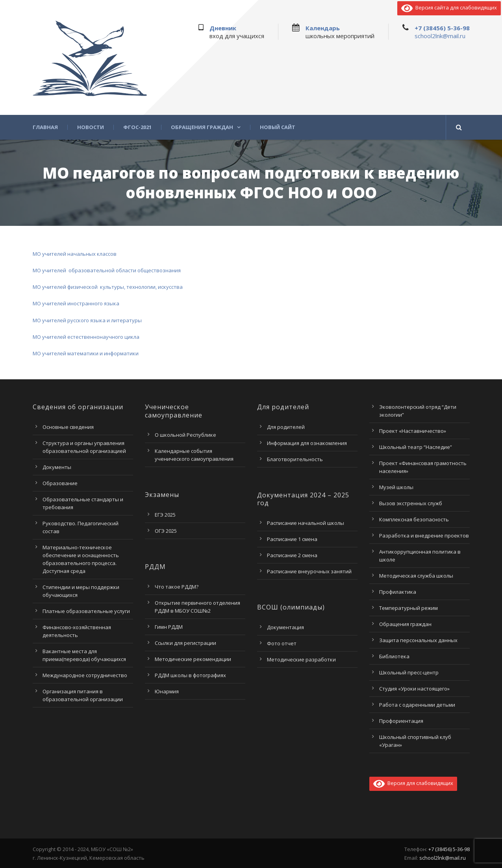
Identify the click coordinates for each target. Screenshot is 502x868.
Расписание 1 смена (292, 539)
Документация (285, 627)
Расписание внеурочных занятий (309, 571)
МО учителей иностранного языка (76, 303)
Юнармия (167, 691)
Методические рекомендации (193, 659)
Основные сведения (68, 427)
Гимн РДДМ (169, 627)
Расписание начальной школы (306, 523)
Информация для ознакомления (307, 443)
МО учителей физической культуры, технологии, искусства (108, 287)
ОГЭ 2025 (166, 531)
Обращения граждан (202, 127)
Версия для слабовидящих (413, 783)
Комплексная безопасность (414, 519)
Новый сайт (278, 127)
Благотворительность (295, 459)
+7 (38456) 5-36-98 (442, 28)
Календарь (323, 28)
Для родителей (286, 427)
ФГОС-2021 (137, 127)
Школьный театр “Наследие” (416, 447)
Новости (91, 127)
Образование (60, 483)
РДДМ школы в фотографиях (190, 675)
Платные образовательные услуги (86, 611)
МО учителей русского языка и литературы (87, 320)
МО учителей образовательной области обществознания (107, 270)
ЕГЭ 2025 (165, 515)
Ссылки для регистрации (185, 643)
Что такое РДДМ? (177, 587)
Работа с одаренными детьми (417, 705)
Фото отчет (282, 643)
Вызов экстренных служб (411, 503)
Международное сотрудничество (85, 675)
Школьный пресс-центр (409, 672)
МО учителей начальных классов (75, 254)
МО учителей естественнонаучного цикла (86, 337)
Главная (45, 127)
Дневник (223, 28)
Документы (57, 467)
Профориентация (401, 721)
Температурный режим (408, 608)
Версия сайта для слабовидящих (449, 7)
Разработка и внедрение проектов (424, 536)
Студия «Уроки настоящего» (414, 689)
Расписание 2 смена (292, 555)
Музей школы (396, 487)
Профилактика (398, 592)
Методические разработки (301, 659)
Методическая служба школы (416, 576)
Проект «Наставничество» (413, 431)
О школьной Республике (185, 435)
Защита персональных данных (418, 640)
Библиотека (394, 656)
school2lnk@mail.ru (440, 36)
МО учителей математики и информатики (86, 353)
